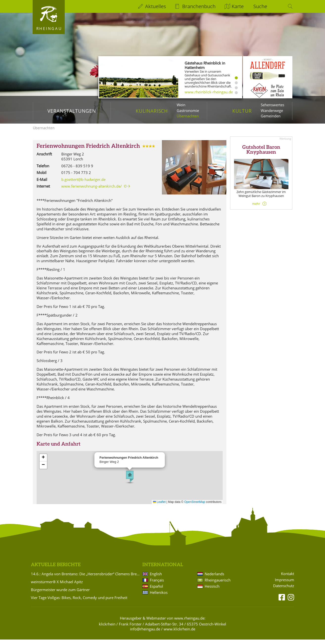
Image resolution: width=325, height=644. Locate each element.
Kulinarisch (152, 111)
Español (156, 591)
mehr (256, 208)
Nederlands (214, 578)
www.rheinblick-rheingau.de (209, 92)
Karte (238, 6)
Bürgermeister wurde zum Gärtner (60, 594)
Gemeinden (271, 116)
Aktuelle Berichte (56, 569)
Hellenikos (159, 597)
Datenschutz (284, 590)
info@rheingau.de (145, 633)
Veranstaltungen (72, 111)
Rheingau (49, 28)
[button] (130, 481)
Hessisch (212, 591)
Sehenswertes (272, 105)
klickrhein (107, 628)
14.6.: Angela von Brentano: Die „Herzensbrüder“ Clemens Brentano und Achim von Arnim (86, 578)
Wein (181, 105)
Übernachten (188, 116)
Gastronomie (188, 110)
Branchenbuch (199, 6)
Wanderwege (272, 110)
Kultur (242, 111)
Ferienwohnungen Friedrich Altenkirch (88, 151)
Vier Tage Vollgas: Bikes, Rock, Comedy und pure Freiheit (79, 602)
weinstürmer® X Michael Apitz (57, 586)
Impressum (284, 584)
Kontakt (288, 578)
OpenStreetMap (195, 506)
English (156, 578)
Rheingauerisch (218, 584)
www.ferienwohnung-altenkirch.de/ (92, 191)
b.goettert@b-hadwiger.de (83, 184)
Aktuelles (156, 6)
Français (157, 584)
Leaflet (159, 506)
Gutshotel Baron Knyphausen (261, 154)
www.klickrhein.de (179, 633)
